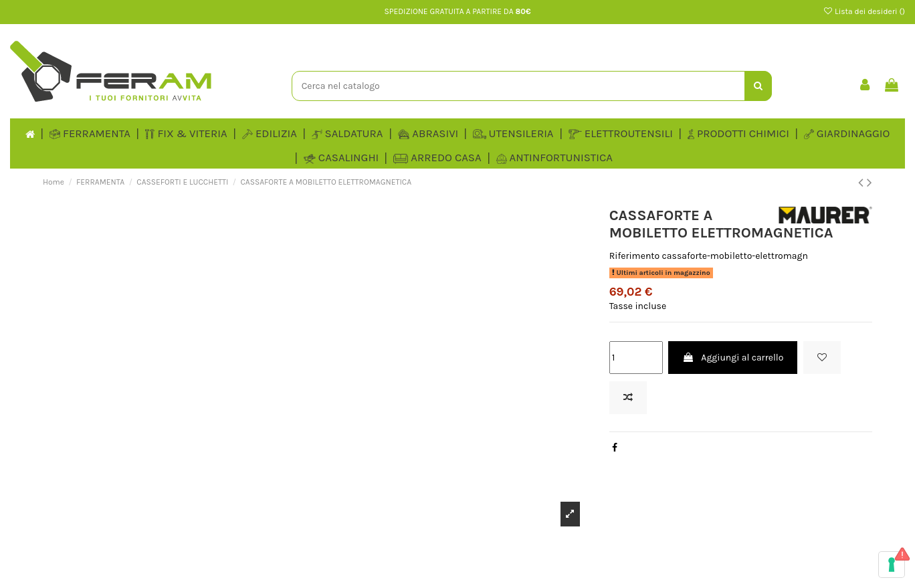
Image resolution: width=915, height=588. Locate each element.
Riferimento (635, 256)
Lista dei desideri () (864, 11)
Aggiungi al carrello (733, 358)
